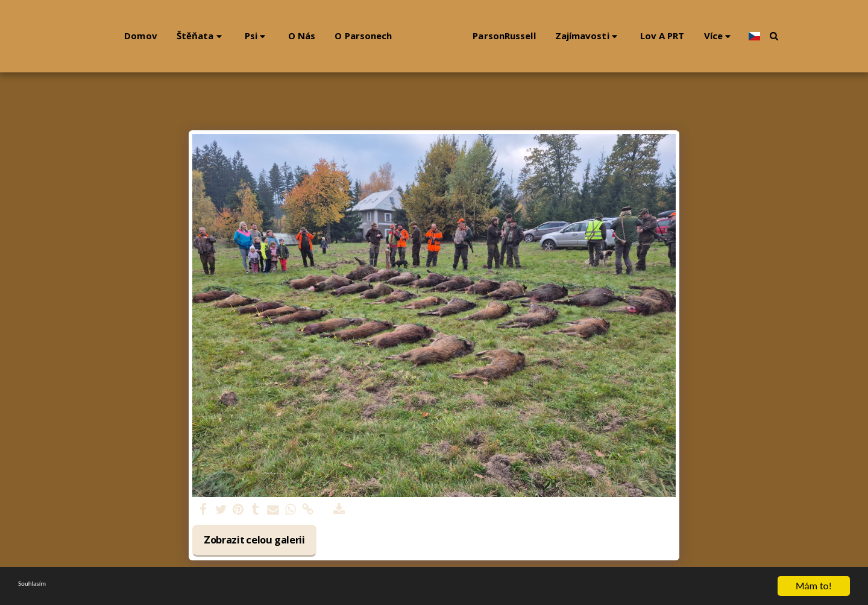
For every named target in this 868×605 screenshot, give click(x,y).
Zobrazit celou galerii (254, 540)
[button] (168, 36)
